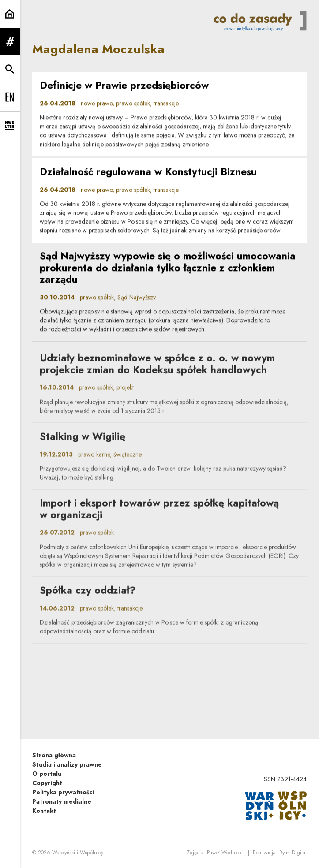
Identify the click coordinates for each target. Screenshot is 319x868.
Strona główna (54, 755)
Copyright (47, 783)
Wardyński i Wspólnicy (78, 853)
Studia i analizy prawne (67, 764)
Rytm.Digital (293, 853)
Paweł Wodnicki (225, 853)
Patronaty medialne (62, 801)
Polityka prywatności (63, 792)
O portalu (47, 774)
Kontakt (44, 811)
